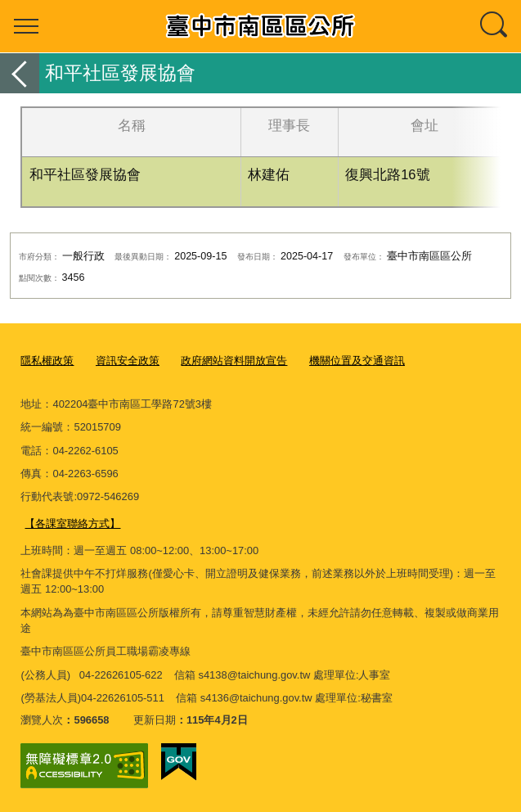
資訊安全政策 (128, 361)
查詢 (495, 26)
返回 (20, 73)
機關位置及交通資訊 (357, 361)
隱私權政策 (47, 361)
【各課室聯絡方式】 (72, 523)
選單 (26, 26)
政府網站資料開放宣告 (234, 361)
